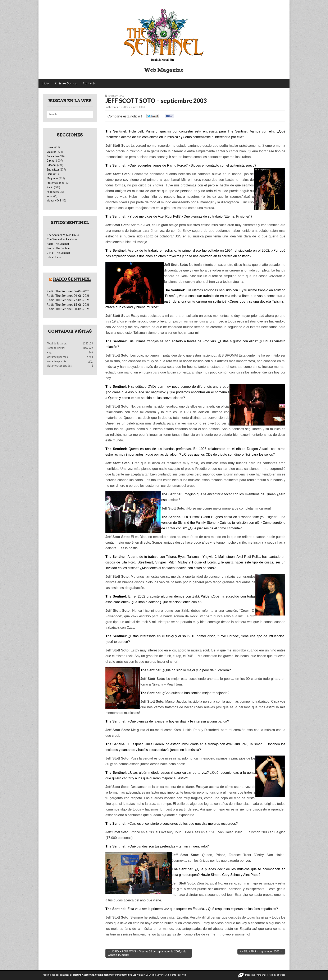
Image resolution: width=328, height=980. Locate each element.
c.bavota (281, 975)
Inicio (45, 83)
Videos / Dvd (54, 200)
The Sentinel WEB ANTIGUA (63, 235)
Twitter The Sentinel (59, 248)
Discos (50, 161)
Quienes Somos (66, 83)
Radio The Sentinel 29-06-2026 (68, 296)
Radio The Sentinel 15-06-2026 (68, 305)
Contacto (90, 83)
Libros (50, 174)
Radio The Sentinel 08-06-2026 (68, 309)
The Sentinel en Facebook (62, 239)
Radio (50, 187)
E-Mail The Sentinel (58, 253)
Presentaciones (55, 183)
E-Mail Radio (54, 257)
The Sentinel (158, 975)
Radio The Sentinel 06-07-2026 (68, 291)
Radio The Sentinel (58, 244)
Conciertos (53, 156)
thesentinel (114, 107)
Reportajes (53, 192)
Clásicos (51, 152)
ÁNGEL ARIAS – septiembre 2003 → (261, 951)
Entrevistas (116, 96)
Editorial (52, 165)
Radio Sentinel (72, 279)
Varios (50, 196)
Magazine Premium (255, 975)
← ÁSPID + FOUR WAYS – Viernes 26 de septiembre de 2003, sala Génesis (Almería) (147, 953)
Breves (51, 147)
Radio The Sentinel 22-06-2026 (68, 300)
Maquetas (53, 178)
